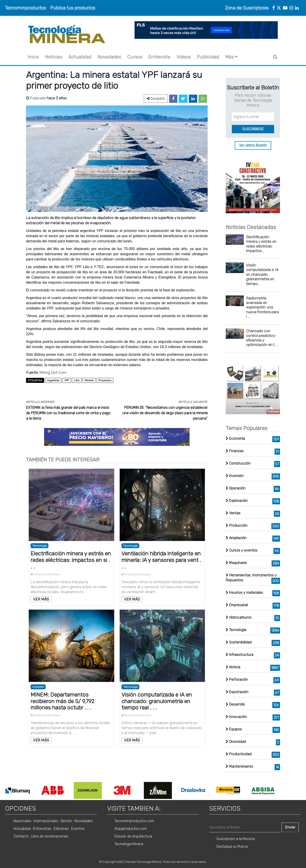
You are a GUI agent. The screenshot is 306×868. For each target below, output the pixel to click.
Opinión (66, 821)
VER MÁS (41, 599)
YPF (67, 380)
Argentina (53, 380)
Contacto (21, 836)
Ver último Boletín (253, 146)
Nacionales (22, 821)
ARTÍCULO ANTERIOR (40, 402)
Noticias (54, 57)
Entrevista (159, 57)
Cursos (135, 57)
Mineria (89, 380)
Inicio (33, 57)
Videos (184, 57)
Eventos (78, 829)
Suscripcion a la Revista (236, 839)
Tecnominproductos (25, 8)
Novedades (109, 57)
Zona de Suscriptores (247, 8)
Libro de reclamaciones (50, 836)
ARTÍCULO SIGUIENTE (193, 402)
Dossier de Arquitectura (133, 836)
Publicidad (208, 57)
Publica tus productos (73, 8)
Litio (77, 380)
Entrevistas (42, 829)
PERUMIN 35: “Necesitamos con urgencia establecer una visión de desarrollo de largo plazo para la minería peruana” (165, 413)
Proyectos (105, 380)
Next (284, 791)
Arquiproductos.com (131, 829)
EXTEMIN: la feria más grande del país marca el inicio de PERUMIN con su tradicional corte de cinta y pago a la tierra (68, 413)
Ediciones (61, 829)
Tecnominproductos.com (134, 821)
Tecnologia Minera (129, 844)
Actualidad (80, 57)
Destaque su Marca (232, 846)
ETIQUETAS (35, 380)
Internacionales (46, 821)
